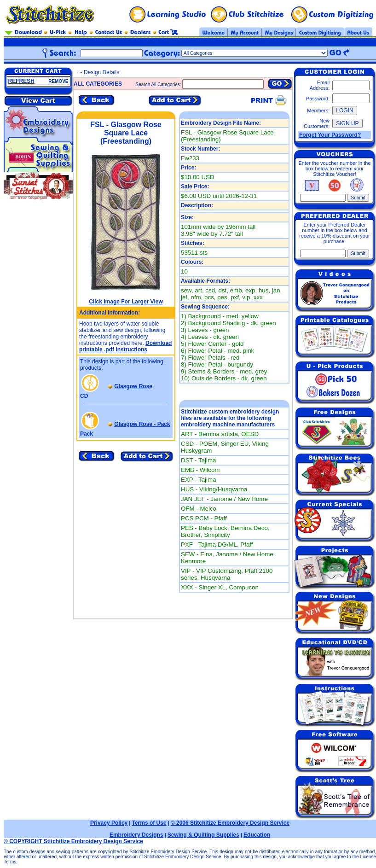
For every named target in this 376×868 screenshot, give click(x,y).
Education (257, 835)
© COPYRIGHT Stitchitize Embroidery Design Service (73, 841)
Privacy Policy (109, 823)
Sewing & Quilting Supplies (203, 835)
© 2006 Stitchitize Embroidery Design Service (230, 823)
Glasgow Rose (133, 386)
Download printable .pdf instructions (125, 346)
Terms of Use (149, 823)
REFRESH (21, 81)
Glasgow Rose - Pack (142, 424)
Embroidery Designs (136, 835)
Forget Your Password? (330, 135)
